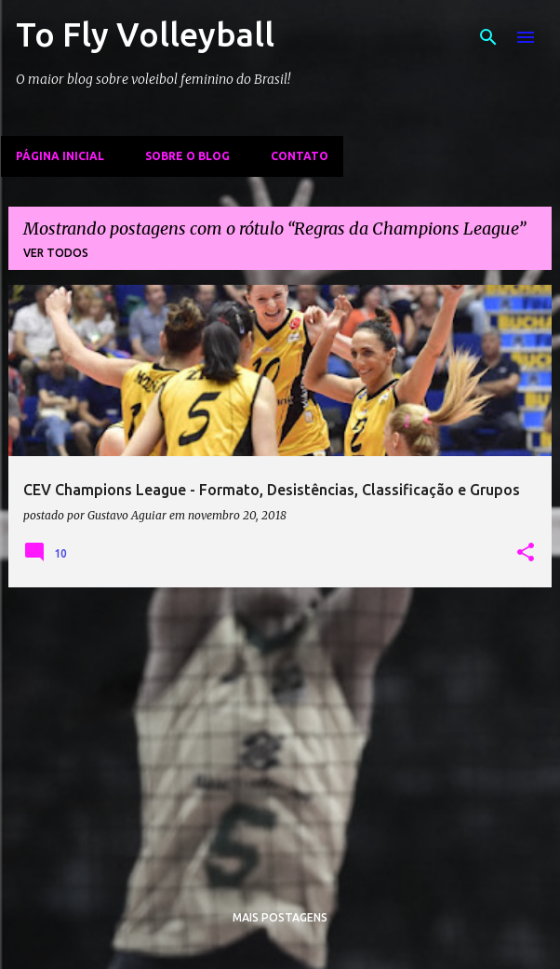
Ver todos (56, 253)
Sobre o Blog (187, 156)
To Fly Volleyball (145, 34)
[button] (526, 553)
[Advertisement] (280, 733)
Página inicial (60, 156)
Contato (300, 156)
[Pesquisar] (488, 37)
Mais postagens (280, 917)
